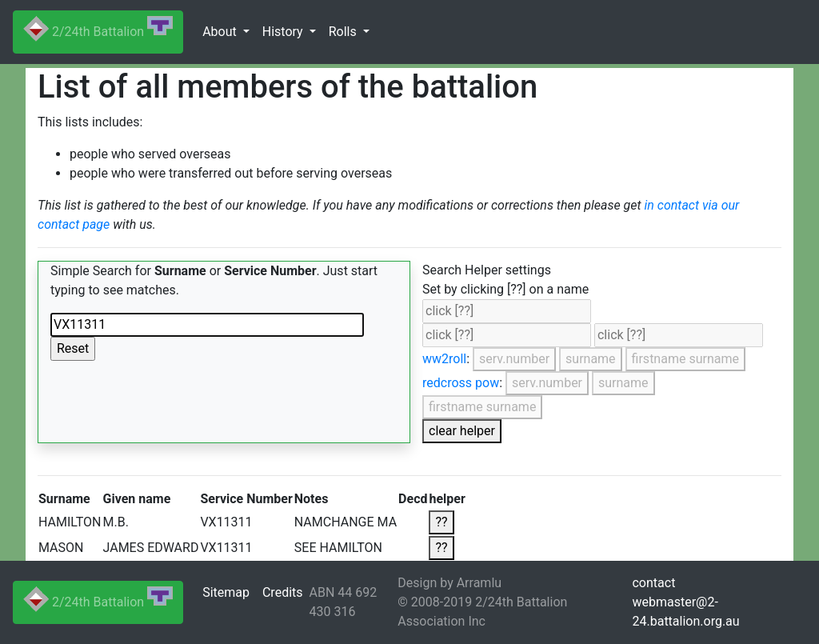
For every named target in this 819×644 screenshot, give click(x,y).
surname (591, 359)
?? (441, 522)
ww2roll (444, 359)
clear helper (462, 431)
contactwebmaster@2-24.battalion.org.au (685, 602)
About (221, 32)
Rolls (344, 32)
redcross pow (461, 383)
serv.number (514, 359)
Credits (283, 592)
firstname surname (685, 359)
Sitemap (226, 592)
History (284, 32)
